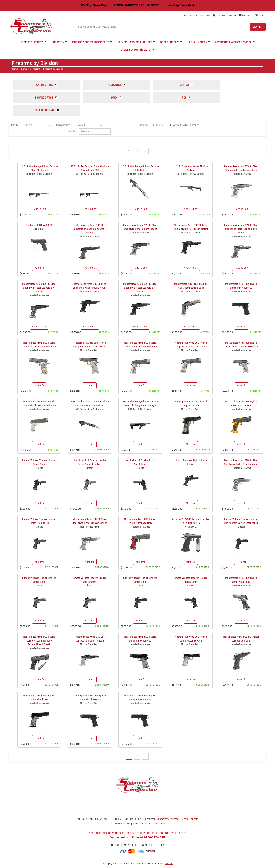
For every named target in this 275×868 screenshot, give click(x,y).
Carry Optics (48, 86)
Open (121, 99)
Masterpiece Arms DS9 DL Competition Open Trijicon (90, 641)
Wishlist (246, 15)
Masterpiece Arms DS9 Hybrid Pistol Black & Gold (241, 406)
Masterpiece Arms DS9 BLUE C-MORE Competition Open (191, 288)
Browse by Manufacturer (137, 50)
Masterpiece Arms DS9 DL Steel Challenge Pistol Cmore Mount (140, 230)
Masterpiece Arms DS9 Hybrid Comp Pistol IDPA (191, 406)
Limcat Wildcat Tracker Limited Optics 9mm (39, 465)
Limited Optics (48, 99)
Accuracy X (191, 529)
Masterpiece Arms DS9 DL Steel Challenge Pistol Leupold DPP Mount (241, 232)
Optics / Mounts (199, 42)
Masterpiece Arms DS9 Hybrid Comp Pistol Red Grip (140, 524)
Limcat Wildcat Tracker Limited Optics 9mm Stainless (90, 465)
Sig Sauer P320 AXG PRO (39, 228)
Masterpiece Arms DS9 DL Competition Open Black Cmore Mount (90, 232)
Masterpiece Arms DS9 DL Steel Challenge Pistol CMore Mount (241, 171)
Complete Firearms (33, 42)
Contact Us (203, 15)
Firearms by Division (53, 69)
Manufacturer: (63, 127)
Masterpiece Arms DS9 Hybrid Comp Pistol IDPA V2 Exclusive (39, 347)
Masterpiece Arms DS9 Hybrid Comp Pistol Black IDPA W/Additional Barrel (39, 643)
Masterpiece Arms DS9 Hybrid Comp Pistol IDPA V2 (241, 288)
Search (258, 27)
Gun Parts (59, 42)
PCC (193, 99)
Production (121, 86)
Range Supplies (171, 42)
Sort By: (14, 128)
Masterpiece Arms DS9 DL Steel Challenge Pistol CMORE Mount (90, 288)
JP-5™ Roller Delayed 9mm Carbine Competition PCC (90, 171)
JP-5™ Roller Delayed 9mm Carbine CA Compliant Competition (90, 406)
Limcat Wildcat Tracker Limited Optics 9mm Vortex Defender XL (241, 524)
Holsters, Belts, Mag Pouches (136, 42)
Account (220, 15)
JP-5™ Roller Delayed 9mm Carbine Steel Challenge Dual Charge (140, 406)
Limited (193, 86)
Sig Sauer (39, 231)
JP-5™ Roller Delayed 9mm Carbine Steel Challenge (39, 171)
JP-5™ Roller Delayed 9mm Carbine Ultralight (140, 171)
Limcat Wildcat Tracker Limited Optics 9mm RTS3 (39, 524)
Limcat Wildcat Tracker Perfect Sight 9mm (140, 465)
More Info (39, 270)
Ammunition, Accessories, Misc (235, 42)
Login (232, 15)
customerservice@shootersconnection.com (177, 822)
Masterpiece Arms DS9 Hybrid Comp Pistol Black (241, 583)
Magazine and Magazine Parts (92, 42)
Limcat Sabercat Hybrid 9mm (191, 463)
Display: (144, 128)
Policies (189, 15)
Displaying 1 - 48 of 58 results (184, 128)
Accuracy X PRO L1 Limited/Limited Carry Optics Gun (191, 524)
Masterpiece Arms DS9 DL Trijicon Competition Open (241, 641)
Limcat (39, 471)
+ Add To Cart (39, 211)
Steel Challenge (48, 112)
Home (15, 69)
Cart (115, 848)
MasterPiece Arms (241, 177)
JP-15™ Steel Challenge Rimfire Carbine (191, 171)
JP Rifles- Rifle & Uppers (39, 177)
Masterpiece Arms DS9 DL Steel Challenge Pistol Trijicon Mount (191, 230)
